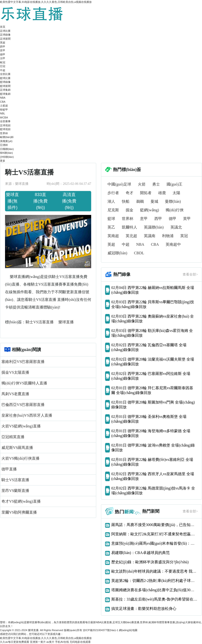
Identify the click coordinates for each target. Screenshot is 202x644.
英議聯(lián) (154, 227)
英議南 (150, 236)
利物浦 (168, 236)
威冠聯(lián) (117, 253)
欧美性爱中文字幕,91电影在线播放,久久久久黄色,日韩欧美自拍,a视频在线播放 (46, 2)
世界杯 (4, 133)
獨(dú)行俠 (175, 210)
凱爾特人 (129, 227)
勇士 (156, 184)
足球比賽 (5, 31)
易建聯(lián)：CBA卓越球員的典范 (140, 553)
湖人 (111, 201)
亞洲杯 (4, 145)
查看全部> (190, 274)
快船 (126, 201)
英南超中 (173, 244)
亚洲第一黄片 (38, 642)
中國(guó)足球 (119, 184)
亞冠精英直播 (13, 437)
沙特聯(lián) (7, 157)
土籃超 (4, 106)
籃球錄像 (5, 82)
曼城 (154, 201)
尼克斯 (113, 210)
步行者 (113, 193)
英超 (3, 43)
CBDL (139, 253)
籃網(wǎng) (149, 210)
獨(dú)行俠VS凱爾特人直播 (24, 383)
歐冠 (3, 62)
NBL (3, 113)
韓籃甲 (4, 110)
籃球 (111, 219)
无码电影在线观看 (80, 642)
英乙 (111, 227)
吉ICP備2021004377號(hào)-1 (101, 630)
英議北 (176, 227)
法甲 (3, 58)
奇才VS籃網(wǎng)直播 (21, 501)
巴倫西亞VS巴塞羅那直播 (23, 405)
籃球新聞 (5, 86)
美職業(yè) (6, 141)
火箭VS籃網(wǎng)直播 (21, 426)
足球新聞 (5, 39)
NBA (3, 98)
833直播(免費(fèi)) (40, 201)
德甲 (3, 54)
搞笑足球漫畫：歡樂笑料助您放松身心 (144, 609)
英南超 (113, 236)
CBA (3, 102)
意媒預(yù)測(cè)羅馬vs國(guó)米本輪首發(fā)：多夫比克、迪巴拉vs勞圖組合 (155, 543)
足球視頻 (5, 125)
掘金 (129, 210)
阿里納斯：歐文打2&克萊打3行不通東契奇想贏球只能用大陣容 (155, 534)
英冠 (184, 236)
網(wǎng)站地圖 (128, 630)
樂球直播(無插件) (12, 201)
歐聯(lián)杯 (7, 137)
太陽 (176, 193)
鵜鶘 (140, 201)
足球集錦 (5, 90)
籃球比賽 (5, 78)
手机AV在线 (62, 642)
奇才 (129, 193)
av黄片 (50, 642)
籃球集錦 (5, 94)
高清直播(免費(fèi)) (69, 201)
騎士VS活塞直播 (40, 322)
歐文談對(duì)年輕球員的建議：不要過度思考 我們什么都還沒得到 (155, 571)
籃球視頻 (5, 129)
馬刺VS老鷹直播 (15, 394)
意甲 (3, 50)
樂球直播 (66, 322)
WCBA (4, 117)
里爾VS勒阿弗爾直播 (19, 512)
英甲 (187, 219)
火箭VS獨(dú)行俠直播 (20, 458)
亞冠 (3, 66)
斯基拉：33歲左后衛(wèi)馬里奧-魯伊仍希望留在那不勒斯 (155, 599)
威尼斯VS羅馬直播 (17, 448)
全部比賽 (5, 74)
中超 (3, 70)
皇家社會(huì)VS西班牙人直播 (27, 415)
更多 (3, 161)
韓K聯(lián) (6, 153)
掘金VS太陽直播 (15, 372)
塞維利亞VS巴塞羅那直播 (23, 362)
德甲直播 (9, 469)
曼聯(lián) (173, 201)
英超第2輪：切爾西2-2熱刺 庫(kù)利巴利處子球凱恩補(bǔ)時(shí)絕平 (155, 581)
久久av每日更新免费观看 (15, 642)
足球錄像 (5, 35)
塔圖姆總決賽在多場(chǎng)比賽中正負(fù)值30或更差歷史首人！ (155, 590)
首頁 (3, 27)
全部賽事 (5, 121)
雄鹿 (162, 193)
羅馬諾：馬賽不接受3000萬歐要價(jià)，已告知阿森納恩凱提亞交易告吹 (155, 525)
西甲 (3, 47)
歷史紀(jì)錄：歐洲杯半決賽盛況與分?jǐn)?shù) (150, 562)
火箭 (142, 184)
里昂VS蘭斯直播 (15, 491)
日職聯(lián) (7, 149)
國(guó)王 (175, 184)
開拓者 (146, 193)
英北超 (131, 236)
